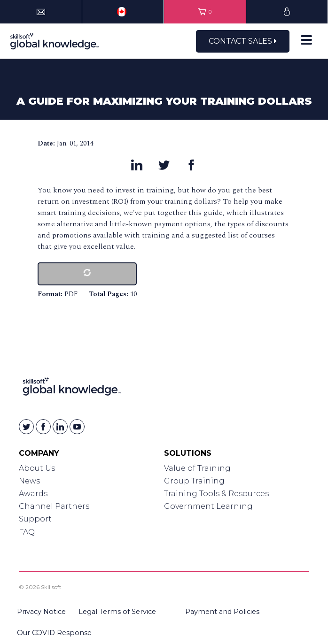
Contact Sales (243, 41)
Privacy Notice (41, 612)
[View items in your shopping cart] (205, 12)
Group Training (194, 481)
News (29, 481)
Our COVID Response (54, 633)
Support (35, 519)
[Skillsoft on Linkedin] (60, 427)
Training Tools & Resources (216, 494)
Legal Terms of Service (117, 612)
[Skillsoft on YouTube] (77, 427)
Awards (33, 494)
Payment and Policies (222, 612)
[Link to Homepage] (72, 388)
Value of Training (197, 468)
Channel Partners (54, 506)
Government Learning (208, 506)
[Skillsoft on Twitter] (26, 427)
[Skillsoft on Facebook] (43, 427)
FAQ (27, 532)
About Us (37, 468)
